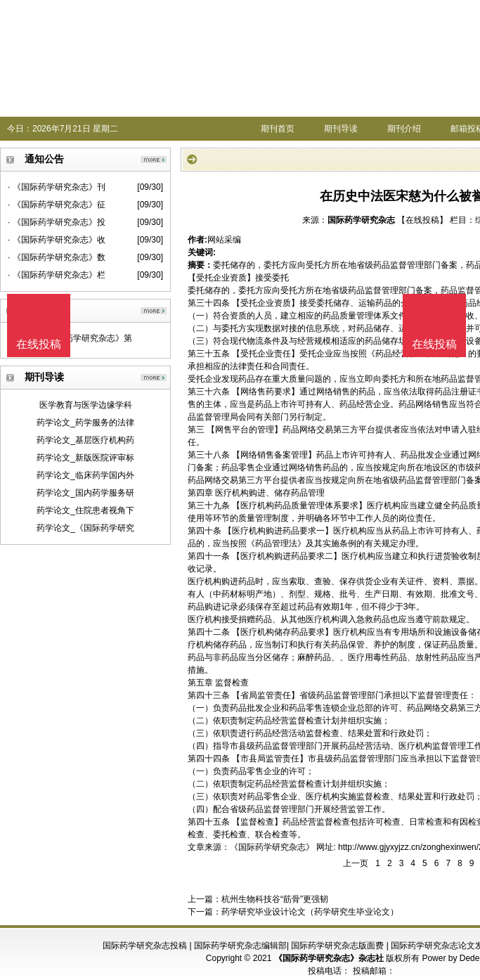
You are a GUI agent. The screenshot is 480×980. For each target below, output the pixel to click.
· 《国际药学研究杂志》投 (57, 222)
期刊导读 (341, 129)
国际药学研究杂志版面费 (337, 946)
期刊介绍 (404, 129)
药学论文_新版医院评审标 (85, 458)
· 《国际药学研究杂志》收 (57, 240)
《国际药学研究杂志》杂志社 (329, 958)
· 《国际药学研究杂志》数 (57, 257)
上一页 (356, 863)
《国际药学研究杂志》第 (86, 338)
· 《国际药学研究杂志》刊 (57, 187)
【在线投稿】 (422, 220)
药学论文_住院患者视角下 (85, 510)
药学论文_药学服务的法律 (85, 423)
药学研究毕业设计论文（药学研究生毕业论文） (310, 912)
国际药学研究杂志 (361, 220)
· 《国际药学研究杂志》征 (57, 205)
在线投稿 (434, 344)
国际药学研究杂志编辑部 (240, 946)
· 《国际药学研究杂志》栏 (57, 275)
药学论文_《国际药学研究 (85, 528)
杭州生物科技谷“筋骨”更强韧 (275, 899)
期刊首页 (278, 129)
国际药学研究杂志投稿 (145, 946)
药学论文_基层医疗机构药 (85, 440)
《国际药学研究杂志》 (272, 847)
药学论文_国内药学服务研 (85, 493)
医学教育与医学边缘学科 (86, 405)
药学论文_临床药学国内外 (85, 475)
